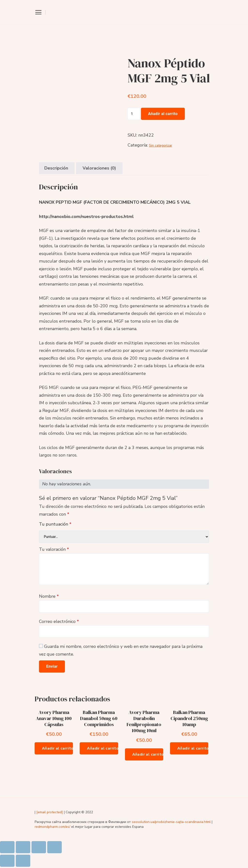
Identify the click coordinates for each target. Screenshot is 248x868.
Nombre (49, 596)
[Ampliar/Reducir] (54, 847)
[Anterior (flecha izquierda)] (7, 861)
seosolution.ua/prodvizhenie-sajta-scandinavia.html (171, 822)
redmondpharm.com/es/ (52, 827)
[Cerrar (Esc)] (7, 847)
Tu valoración (54, 549)
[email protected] (50, 812)
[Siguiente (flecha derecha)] (23, 861)
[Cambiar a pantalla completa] (39, 847)
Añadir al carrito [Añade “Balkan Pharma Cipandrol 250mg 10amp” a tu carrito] (193, 748)
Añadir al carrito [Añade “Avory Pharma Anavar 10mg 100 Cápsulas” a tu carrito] (57, 748)
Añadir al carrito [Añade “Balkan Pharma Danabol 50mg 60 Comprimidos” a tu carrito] (102, 748)
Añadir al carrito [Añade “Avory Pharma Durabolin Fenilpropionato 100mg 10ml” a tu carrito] (148, 754)
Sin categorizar (161, 145)
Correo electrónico (59, 621)
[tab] (56, 168)
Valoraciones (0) (99, 168)
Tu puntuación (55, 524)
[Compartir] (23, 847)
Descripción (56, 168)
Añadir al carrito (163, 114)
